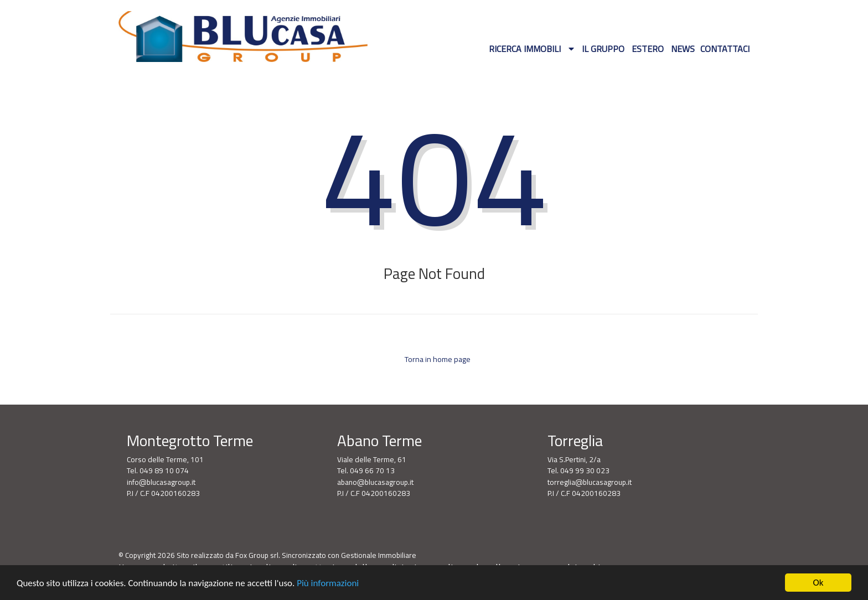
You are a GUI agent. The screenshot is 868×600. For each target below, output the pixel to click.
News (683, 49)
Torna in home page (437, 359)
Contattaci (725, 49)
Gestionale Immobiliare (379, 555)
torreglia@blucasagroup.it (590, 482)
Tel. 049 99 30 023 (578, 470)
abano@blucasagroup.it (375, 482)
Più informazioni (328, 583)
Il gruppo (603, 49)
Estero (648, 49)
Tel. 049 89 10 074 (158, 470)
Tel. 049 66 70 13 (366, 470)
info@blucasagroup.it (161, 482)
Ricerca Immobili (526, 49)
